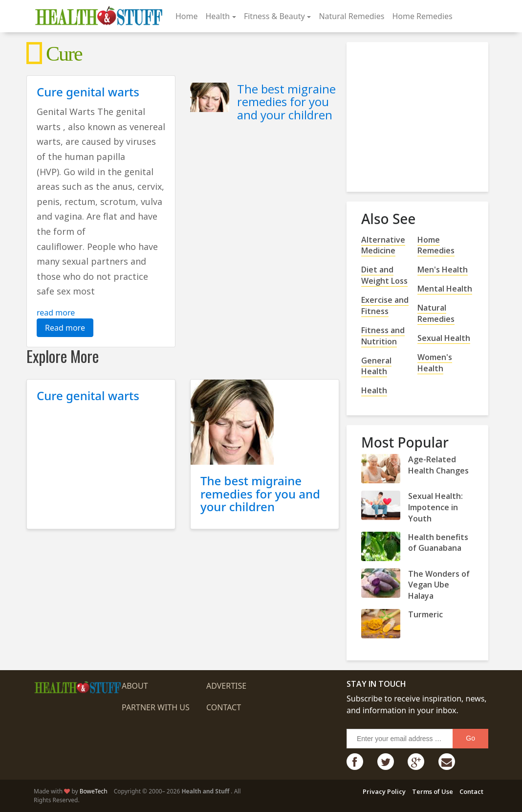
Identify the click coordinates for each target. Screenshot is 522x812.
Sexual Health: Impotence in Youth (435, 507)
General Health (376, 366)
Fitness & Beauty (274, 16)
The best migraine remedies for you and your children (286, 102)
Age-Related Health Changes (438, 465)
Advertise (226, 686)
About (135, 686)
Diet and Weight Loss (384, 275)
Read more (65, 328)
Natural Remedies (351, 16)
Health (217, 16)
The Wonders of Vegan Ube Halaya (439, 585)
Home (187, 16)
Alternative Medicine (383, 245)
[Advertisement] (435, 113)
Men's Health (443, 270)
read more (56, 313)
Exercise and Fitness (385, 305)
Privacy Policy (384, 791)
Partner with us (156, 707)
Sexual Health (444, 338)
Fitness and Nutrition (383, 336)
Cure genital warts (88, 92)
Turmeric (425, 614)
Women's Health (435, 363)
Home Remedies (422, 16)
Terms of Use (433, 791)
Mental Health (445, 289)
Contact (224, 707)
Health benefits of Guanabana (438, 543)
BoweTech (94, 791)
